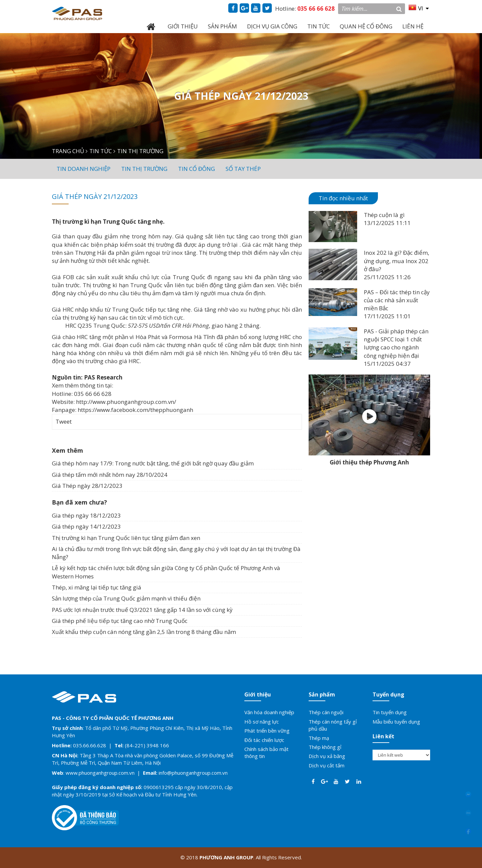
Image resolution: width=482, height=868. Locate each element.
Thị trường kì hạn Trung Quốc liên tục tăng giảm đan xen (126, 538)
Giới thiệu (258, 694)
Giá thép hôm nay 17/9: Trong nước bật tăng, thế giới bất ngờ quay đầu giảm (153, 463)
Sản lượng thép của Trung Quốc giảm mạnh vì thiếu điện (126, 598)
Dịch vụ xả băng (327, 756)
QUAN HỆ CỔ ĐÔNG (366, 26)
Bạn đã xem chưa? (79, 502)
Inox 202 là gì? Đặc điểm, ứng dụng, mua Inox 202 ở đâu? (396, 261)
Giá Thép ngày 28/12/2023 (87, 486)
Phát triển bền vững (267, 731)
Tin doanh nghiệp (84, 169)
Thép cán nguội (326, 712)
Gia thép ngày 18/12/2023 (86, 515)
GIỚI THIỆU (183, 26)
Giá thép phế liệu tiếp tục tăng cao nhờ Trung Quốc (120, 621)
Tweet (64, 421)
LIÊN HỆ (413, 26)
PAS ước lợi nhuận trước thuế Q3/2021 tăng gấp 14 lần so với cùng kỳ (142, 610)
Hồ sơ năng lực (262, 722)
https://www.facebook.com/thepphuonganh (135, 410)
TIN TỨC (318, 26)
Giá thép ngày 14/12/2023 (86, 526)
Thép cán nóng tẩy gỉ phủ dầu (333, 725)
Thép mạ (319, 738)
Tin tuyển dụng (390, 712)
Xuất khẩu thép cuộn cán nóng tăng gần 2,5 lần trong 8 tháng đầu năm (144, 632)
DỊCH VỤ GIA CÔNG (272, 26)
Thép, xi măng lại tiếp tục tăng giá (97, 587)
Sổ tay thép (243, 169)
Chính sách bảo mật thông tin (266, 752)
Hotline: (305, 9)
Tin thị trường (144, 169)
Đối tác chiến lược (264, 740)
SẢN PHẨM (222, 26)
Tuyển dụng (388, 694)
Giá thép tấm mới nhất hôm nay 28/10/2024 (110, 475)
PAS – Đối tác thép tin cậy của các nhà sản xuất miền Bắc (397, 300)
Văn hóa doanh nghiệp (269, 712)
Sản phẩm (322, 694)
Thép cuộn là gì (384, 215)
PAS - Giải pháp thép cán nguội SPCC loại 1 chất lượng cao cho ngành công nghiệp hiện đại (396, 343)
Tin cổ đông (196, 169)
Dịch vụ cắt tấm (327, 765)
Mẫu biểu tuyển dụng (396, 722)
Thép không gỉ (325, 747)
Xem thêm (67, 450)
